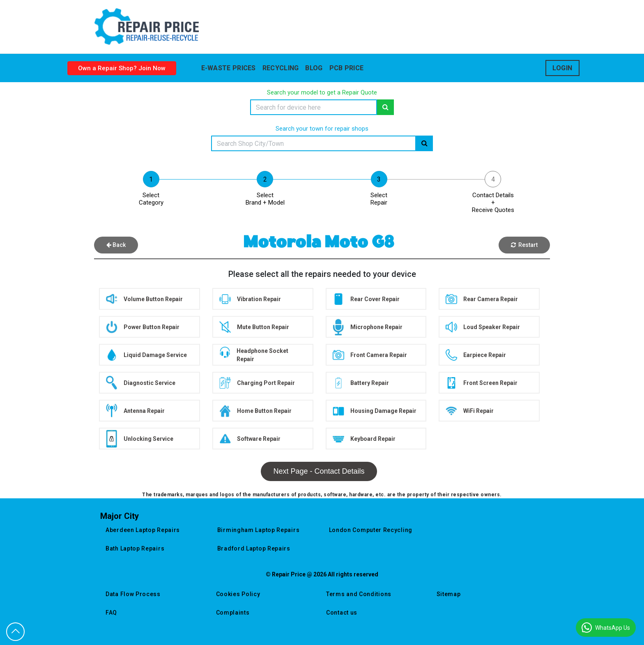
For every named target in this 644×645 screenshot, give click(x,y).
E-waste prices (229, 68)
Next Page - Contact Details (319, 471)
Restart (524, 245)
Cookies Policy (238, 594)
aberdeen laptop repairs (143, 530)
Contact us (342, 613)
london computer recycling (371, 530)
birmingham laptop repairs (259, 530)
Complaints (233, 613)
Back (116, 245)
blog (314, 68)
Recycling (281, 68)
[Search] (314, 107)
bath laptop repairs (135, 548)
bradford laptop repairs (254, 548)
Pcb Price (347, 68)
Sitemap (449, 594)
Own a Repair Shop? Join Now (122, 68)
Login (562, 68)
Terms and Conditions (359, 594)
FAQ (111, 613)
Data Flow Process (133, 594)
